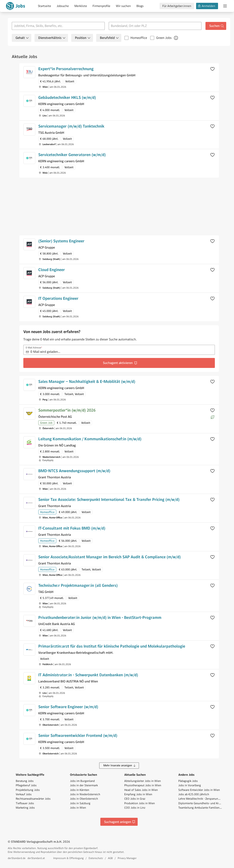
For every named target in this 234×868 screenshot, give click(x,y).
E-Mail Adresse (34, 348)
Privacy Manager (127, 858)
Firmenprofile (101, 6)
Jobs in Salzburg (80, 803)
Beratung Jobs (25, 781)
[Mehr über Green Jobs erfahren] (176, 38)
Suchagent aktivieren (120, 363)
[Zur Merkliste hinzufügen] (212, 69)
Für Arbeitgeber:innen (177, 6)
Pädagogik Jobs (188, 781)
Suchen (217, 26)
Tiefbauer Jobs (25, 803)
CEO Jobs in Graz (135, 799)
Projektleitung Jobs (28, 790)
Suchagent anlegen (120, 822)
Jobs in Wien (78, 808)
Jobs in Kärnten (80, 790)
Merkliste (81, 6)
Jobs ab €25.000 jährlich (194, 794)
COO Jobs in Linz (135, 808)
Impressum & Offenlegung (68, 858)
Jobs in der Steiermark (84, 785)
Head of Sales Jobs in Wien (141, 790)
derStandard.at (36, 858)
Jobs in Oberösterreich (84, 799)
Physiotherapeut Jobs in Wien (143, 785)
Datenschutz (96, 858)
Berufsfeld (110, 38)
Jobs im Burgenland (82, 781)
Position (83, 38)
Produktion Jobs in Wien (140, 803)
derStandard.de (17, 858)
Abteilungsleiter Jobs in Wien (143, 781)
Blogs (140, 6)
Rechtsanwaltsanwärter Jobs (33, 799)
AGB (110, 858)
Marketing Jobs (25, 808)
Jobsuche (63, 6)
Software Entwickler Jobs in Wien (199, 790)
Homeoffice (139, 38)
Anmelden (206, 6)
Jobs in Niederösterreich (85, 794)
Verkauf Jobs (24, 794)
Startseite (44, 6)
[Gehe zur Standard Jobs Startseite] (16, 6)
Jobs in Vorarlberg (190, 785)
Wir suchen (123, 6)
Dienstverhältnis (52, 38)
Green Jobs (164, 38)
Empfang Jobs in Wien (138, 794)
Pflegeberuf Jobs (26, 785)
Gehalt (22, 38)
